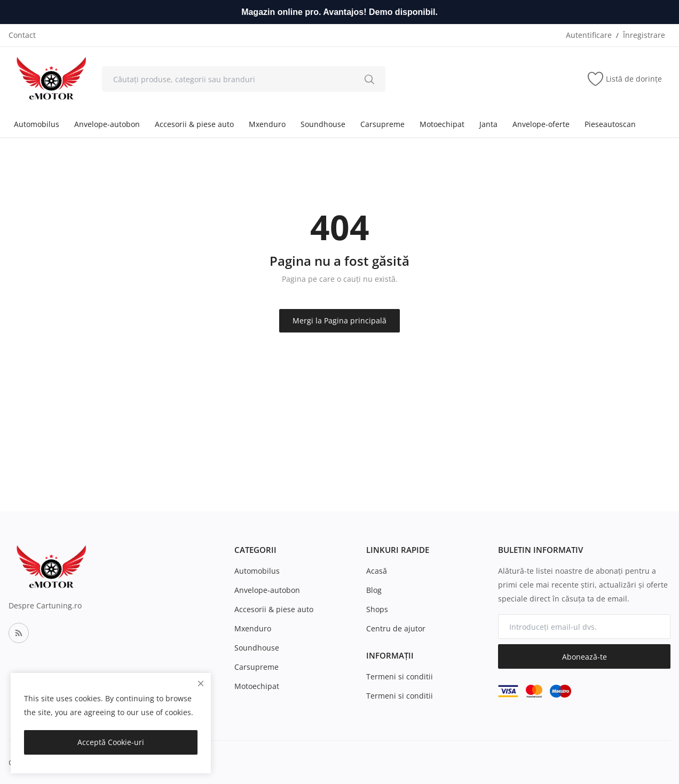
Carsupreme (382, 124)
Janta (488, 124)
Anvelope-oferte (541, 124)
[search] (369, 79)
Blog (374, 590)
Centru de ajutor (396, 628)
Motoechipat (442, 124)
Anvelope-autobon (107, 124)
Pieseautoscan (610, 124)
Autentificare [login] (589, 35)
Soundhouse (323, 124)
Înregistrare (644, 35)
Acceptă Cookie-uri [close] (111, 742)
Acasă (377, 571)
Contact (22, 35)
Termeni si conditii (400, 676)
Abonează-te (585, 657)
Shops (377, 609)
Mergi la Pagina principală (339, 320)
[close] (201, 683)
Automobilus (37, 124)
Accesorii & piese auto (194, 124)
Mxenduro (267, 124)
